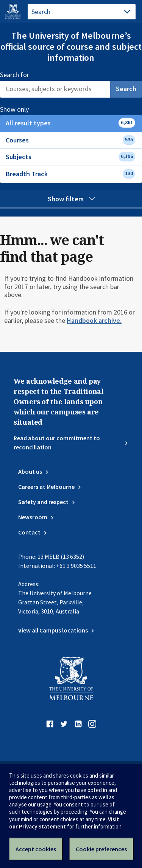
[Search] (55, 89)
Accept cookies (36, 849)
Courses (70, 140)
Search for (15, 75)
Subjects (70, 157)
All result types (70, 123)
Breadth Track (70, 174)
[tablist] (82, 12)
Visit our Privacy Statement (64, 823)
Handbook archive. (94, 320)
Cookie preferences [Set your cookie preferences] (101, 849)
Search (126, 89)
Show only (23, 109)
